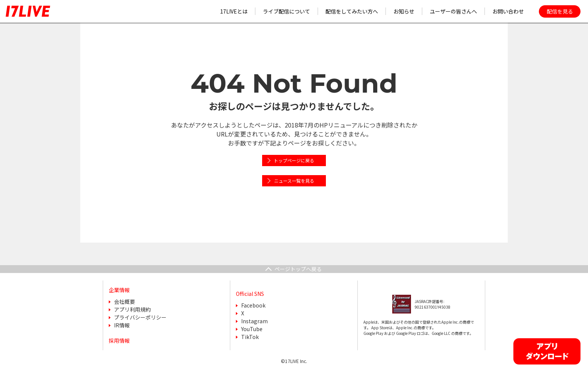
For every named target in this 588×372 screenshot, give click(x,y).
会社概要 (124, 301)
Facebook (253, 305)
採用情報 (119, 340)
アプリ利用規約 (132, 309)
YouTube (252, 329)
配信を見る (560, 11)
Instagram (254, 321)
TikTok (250, 337)
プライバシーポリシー (140, 317)
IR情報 (122, 325)
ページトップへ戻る (298, 269)
